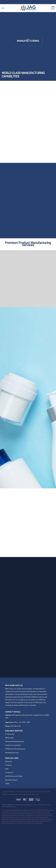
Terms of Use (35, 835)
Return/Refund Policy (24, 835)
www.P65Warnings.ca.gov (9, 847)
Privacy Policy (41, 832)
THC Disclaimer (31, 832)
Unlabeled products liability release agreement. (29, 864)
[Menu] (3, 8)
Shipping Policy (13, 835)
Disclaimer (23, 832)
